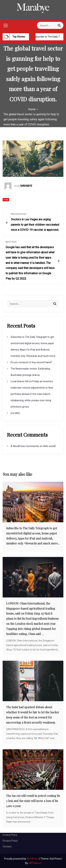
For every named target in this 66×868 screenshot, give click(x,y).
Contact (7, 847)
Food (6, 200)
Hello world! (49, 446)
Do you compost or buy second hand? (31, 362)
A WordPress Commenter (25, 446)
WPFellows (35, 863)
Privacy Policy (10, 841)
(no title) (15, 413)
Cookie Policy (10, 835)
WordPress (33, 859)
